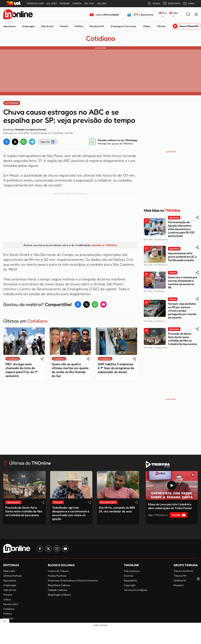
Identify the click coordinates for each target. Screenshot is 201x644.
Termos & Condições (136, 590)
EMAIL (189, 4)
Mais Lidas (9, 571)
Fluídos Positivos (57, 576)
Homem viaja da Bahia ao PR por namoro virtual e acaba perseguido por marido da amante (182, 311)
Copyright (130, 585)
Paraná (64, 26)
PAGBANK (65, 4)
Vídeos (147, 26)
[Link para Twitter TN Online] (48, 549)
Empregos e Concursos (123, 26)
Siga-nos (48, 142)
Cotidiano (100, 38)
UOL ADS (102, 4)
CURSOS (77, 4)
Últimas (161, 26)
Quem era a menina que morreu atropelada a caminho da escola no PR (183, 282)
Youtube (178, 515)
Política (79, 26)
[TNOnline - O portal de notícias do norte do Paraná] (18, 15)
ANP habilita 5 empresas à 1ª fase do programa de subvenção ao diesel (116, 368)
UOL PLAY (89, 4)
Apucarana (9, 26)
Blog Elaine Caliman (59, 585)
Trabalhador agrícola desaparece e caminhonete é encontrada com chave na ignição (71, 513)
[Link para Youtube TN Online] (65, 549)
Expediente (130, 580)
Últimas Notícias (12, 576)
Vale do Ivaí (47, 26)
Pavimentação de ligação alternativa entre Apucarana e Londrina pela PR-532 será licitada (181, 229)
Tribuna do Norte (183, 571)
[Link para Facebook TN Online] (40, 549)
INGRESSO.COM (35, 4)
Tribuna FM (180, 576)
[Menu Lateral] (196, 15)
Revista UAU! (97, 26)
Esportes (8, 618)
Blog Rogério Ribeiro (59, 595)
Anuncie (129, 576)
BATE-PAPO (172, 4)
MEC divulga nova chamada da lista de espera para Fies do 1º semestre (21, 370)
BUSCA (154, 4)
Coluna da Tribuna (58, 571)
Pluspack (179, 585)
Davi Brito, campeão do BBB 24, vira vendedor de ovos (117, 509)
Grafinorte (180, 580)
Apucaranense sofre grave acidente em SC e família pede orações (182, 257)
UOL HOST (52, 4)
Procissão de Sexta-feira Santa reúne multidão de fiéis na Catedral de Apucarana (182, 339)
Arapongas (28, 26)
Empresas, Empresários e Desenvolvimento (73, 580)
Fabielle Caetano (58, 590)
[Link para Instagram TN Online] (57, 549)
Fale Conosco (132, 571)
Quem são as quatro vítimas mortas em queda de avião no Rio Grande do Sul (70, 370)
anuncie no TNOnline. (104, 245)
